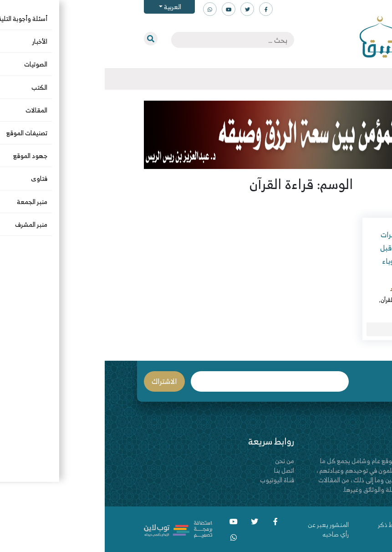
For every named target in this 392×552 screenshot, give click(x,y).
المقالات (318, 300)
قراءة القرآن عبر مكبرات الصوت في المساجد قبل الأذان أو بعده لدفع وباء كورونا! (310, 254)
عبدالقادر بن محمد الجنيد (315, 289)
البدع (338, 300)
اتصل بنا (179, 470)
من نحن (180, 461)
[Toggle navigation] (353, 79)
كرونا (338, 311)
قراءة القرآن (289, 300)
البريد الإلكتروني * (165, 381)
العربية (67, 7)
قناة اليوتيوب (172, 480)
